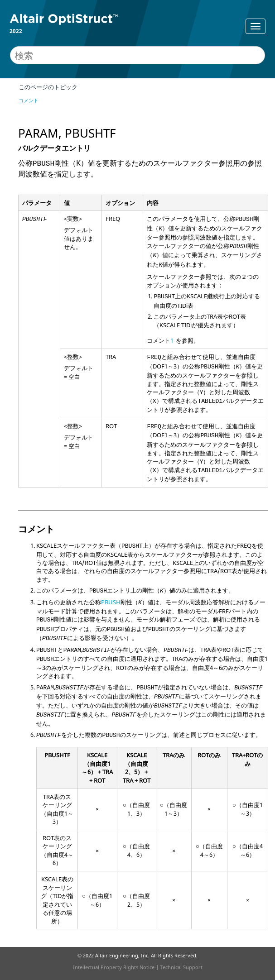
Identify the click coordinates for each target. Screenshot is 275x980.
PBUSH (111, 602)
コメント (29, 100)
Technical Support (181, 967)
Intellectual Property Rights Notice (114, 967)
